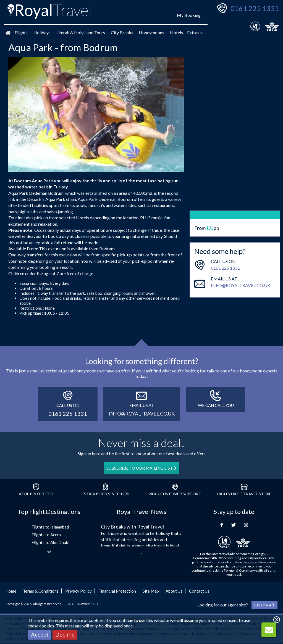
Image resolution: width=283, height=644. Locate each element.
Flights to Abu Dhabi (50, 542)
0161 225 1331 (255, 8)
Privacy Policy (78, 591)
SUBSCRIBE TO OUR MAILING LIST (141, 468)
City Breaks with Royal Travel (132, 527)
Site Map (151, 591)
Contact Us (199, 591)
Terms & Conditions (41, 591)
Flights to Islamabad (50, 527)
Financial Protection (117, 591)
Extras (195, 32)
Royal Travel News (141, 512)
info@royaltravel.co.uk (241, 262)
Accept (40, 634)
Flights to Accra (46, 535)
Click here (264, 605)
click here (250, 562)
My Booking (189, 15)
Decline (65, 634)
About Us (174, 591)
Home (11, 591)
